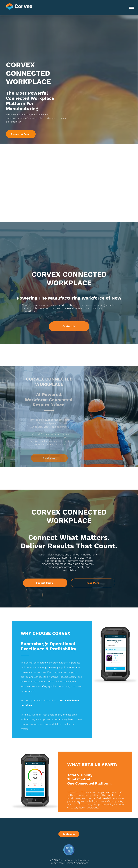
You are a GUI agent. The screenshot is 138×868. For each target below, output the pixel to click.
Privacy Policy (57, 863)
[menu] (131, 7)
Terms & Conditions (78, 863)
